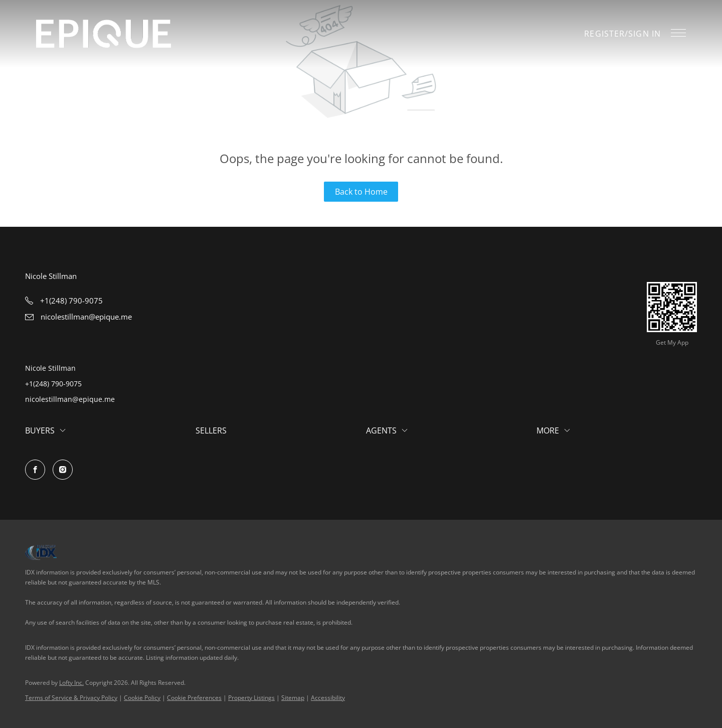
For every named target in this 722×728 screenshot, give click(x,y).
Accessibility (328, 698)
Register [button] (604, 34)
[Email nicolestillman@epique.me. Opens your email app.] (78, 317)
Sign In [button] (645, 34)
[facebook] (35, 470)
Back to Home (361, 192)
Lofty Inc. (71, 683)
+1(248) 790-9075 (53, 384)
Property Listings (251, 698)
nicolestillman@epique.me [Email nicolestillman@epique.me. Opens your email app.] (70, 399)
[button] (104, 34)
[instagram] (63, 470)
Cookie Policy (142, 698)
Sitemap (293, 698)
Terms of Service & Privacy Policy (71, 698)
